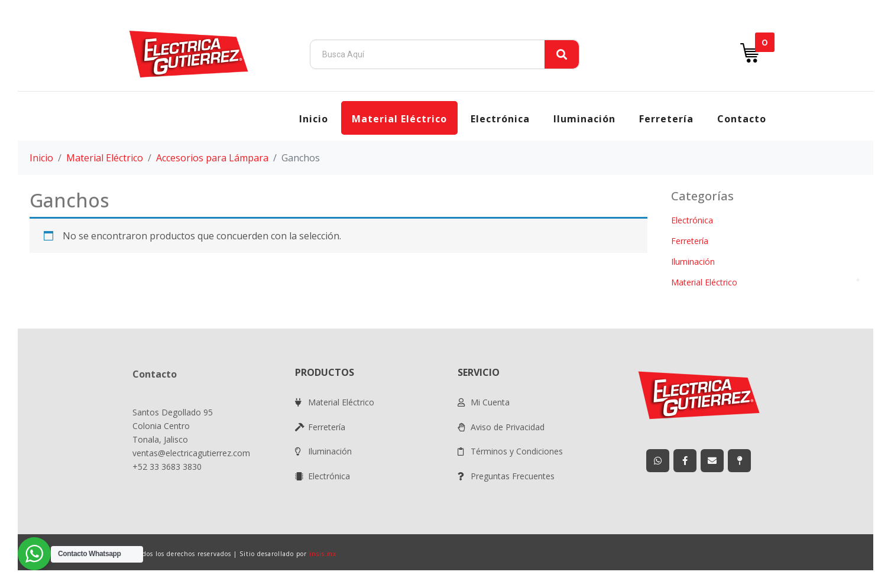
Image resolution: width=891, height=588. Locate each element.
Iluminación (584, 119)
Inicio (314, 119)
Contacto (742, 119)
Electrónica (500, 119)
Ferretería (666, 119)
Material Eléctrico (399, 119)
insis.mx (323, 554)
